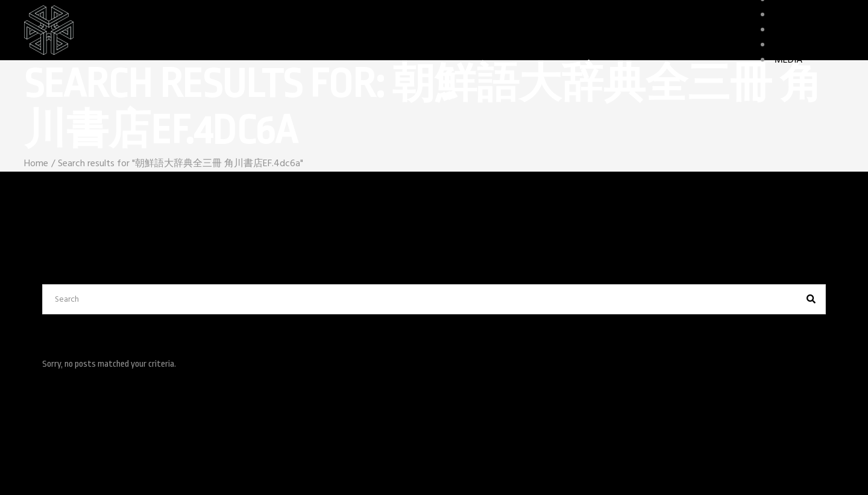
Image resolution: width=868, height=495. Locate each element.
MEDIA (788, 60)
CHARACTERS (801, 15)
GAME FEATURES (809, 30)
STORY (788, 45)
